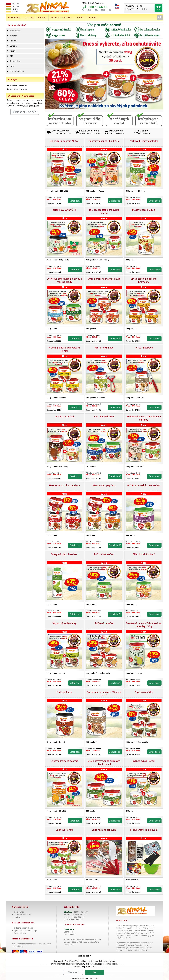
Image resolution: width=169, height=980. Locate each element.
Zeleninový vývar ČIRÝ (64, 210)
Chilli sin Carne (64, 692)
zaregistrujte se (32, 106)
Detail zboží (75, 201)
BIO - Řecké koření (104, 416)
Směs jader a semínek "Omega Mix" (104, 694)
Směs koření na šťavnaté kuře (104, 279)
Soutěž (80, 17)
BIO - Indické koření (144, 554)
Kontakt (93, 17)
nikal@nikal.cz (76, 919)
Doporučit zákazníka (61, 17)
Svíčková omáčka (104, 623)
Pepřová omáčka (144, 692)
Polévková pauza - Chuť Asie (104, 141)
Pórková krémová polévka (144, 141)
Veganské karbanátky (64, 623)
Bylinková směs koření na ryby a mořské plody (64, 280)
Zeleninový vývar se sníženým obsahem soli (104, 762)
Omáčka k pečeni (64, 416)
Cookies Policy (20, 933)
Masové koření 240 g (144, 210)
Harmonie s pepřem (104, 485)
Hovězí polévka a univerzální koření (64, 349)
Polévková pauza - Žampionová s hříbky (144, 418)
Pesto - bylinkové (104, 348)
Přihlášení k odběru (25, 112)
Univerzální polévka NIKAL (64, 141)
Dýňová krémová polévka (64, 761)
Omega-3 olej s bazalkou (64, 554)
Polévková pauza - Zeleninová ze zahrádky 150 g (144, 625)
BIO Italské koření (104, 554)
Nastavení (73, 972)
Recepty (42, 17)
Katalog (29, 17)
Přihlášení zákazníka (19, 85)
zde (96, 978)
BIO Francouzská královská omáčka (104, 211)
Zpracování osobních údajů (25, 930)
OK (95, 972)
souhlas (82, 961)
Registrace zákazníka (19, 89)
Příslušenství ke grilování (144, 830)
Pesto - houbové (144, 348)
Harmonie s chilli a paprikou (64, 485)
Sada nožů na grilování (104, 830)
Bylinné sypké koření (144, 761)
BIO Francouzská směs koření (144, 485)
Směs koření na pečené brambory (144, 280)
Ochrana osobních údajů (24, 928)
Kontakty (18, 917)
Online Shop (14, 17)
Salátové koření (64, 830)
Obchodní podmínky (22, 914)
